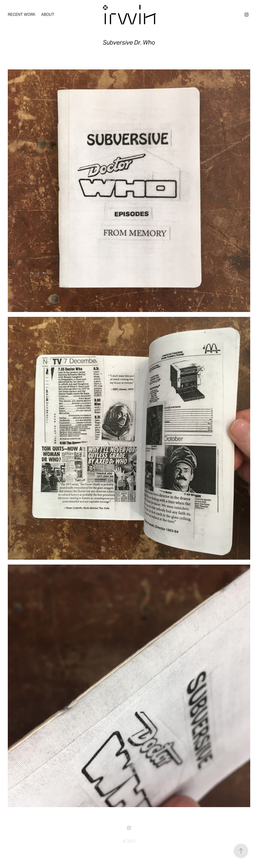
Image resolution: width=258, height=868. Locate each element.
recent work (22, 14)
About (48, 14)
